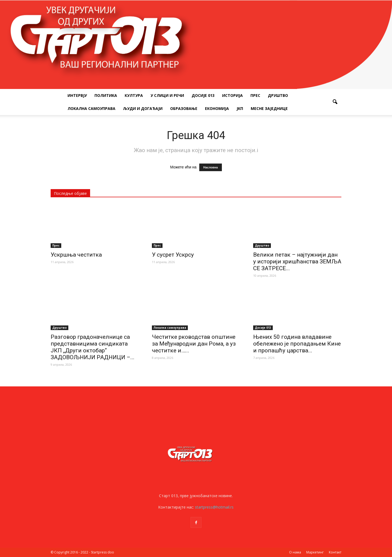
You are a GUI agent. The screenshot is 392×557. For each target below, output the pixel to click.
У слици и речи (167, 95)
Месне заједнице (269, 108)
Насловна (211, 167)
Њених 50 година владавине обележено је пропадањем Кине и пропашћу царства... (297, 344)
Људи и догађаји (143, 108)
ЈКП (240, 108)
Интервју (77, 95)
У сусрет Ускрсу (173, 255)
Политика (106, 95)
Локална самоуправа (91, 108)
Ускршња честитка (76, 255)
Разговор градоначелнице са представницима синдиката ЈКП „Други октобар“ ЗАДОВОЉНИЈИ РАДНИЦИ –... (93, 347)
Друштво (278, 95)
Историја (232, 95)
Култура (134, 95)
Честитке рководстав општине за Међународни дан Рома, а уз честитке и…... (194, 344)
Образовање (184, 108)
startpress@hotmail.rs (214, 507)
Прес (255, 95)
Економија (217, 108)
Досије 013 (203, 95)
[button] (335, 102)
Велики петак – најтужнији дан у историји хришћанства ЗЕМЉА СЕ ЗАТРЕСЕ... (297, 261)
